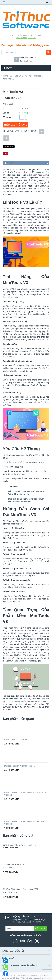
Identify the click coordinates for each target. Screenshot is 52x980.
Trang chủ (7, 76)
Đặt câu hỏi (9, 104)
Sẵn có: (6, 113)
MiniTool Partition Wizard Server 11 (19, 766)
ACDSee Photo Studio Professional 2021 (20, 889)
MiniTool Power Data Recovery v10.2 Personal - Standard (25, 823)
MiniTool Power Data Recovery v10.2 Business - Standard (25, 794)
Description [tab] (26, 163)
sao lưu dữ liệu (22, 228)
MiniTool (38, 76)
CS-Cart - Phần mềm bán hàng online (28, 978)
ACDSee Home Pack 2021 (14, 864)
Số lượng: (7, 117)
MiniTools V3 (19, 183)
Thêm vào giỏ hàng (16, 125)
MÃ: (5, 109)
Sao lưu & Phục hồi (23, 76)
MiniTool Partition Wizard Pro (17, 739)
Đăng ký (40, 929)
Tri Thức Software (14, 701)
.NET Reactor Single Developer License (20, 845)
